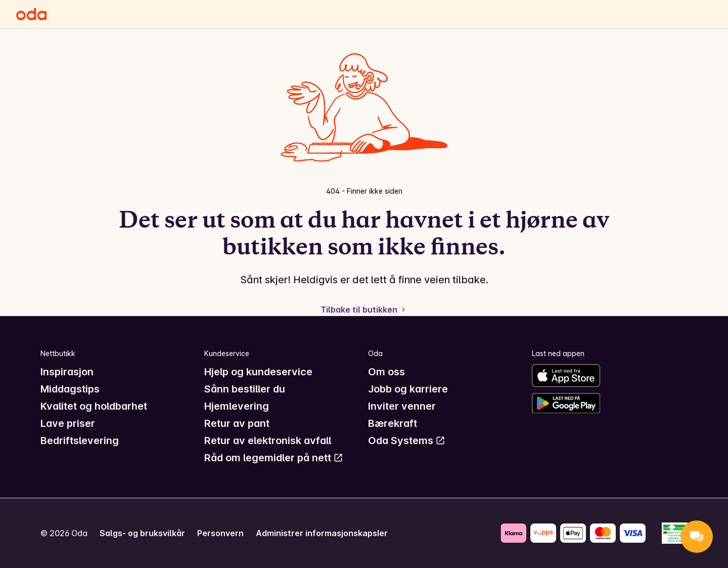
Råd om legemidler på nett (274, 458)
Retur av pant (237, 423)
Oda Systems (407, 441)
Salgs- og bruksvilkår (142, 533)
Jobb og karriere (408, 389)
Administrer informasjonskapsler (322, 533)
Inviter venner (402, 406)
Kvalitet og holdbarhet (94, 406)
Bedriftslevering (80, 441)
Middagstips (70, 389)
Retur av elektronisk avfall (268, 441)
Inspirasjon (67, 372)
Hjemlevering (237, 406)
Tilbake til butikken (364, 310)
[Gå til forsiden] (31, 14)
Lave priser (68, 423)
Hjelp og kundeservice (258, 372)
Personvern (220, 533)
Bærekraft (393, 423)
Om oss (386, 372)
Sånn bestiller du (245, 389)
